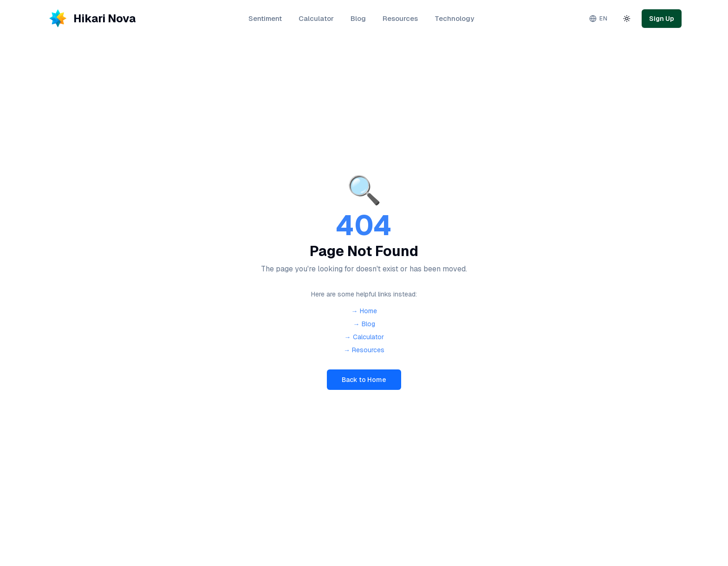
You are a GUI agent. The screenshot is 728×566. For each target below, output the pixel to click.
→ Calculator (364, 337)
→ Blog (364, 324)
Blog (358, 18)
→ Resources (364, 350)
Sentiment (265, 18)
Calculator (316, 18)
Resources (400, 18)
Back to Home (364, 380)
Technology (454, 18)
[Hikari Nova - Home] (91, 19)
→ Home (364, 311)
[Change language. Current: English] (598, 19)
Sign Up (662, 19)
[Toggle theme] (627, 19)
